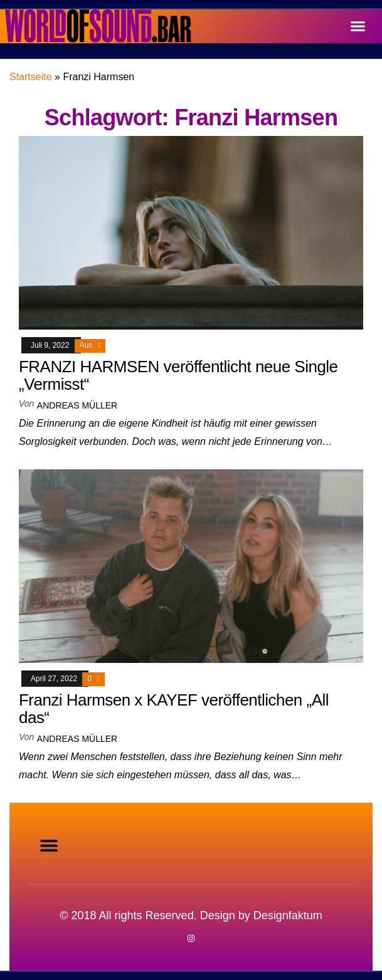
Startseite (31, 77)
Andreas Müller (77, 405)
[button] (358, 26)
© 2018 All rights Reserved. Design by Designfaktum (191, 915)
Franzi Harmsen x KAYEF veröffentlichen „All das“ (174, 709)
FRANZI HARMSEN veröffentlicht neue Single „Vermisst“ (178, 376)
